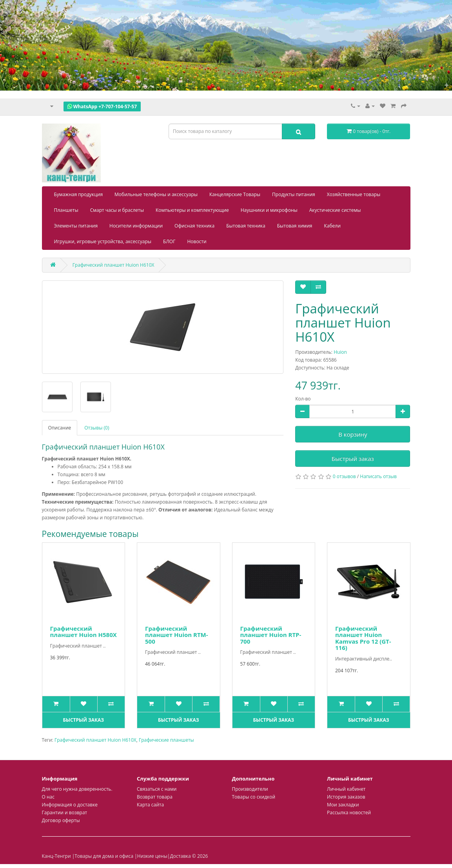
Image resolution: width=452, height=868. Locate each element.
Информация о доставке (70, 805)
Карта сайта (150, 805)
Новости (197, 241)
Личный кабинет (346, 789)
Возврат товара (155, 797)
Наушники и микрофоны (269, 210)
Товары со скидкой (254, 797)
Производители (250, 789)
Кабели (332, 226)
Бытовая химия (295, 226)
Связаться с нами (157, 789)
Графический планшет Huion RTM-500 (177, 635)
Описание (60, 428)
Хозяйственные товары (354, 194)
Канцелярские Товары (235, 194)
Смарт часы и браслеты (117, 210)
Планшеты (66, 210)
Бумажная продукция (79, 194)
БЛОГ (169, 241)
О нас (48, 797)
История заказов (346, 797)
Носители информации (136, 226)
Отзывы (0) (97, 428)
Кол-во (303, 399)
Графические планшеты (166, 740)
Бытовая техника (246, 226)
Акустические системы (335, 210)
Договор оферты (61, 820)
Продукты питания (294, 194)
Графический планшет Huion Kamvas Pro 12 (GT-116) (363, 638)
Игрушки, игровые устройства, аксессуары (103, 241)
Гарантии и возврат (65, 812)
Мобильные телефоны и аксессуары (156, 194)
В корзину (353, 434)
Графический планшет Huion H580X (84, 632)
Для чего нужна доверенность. (77, 789)
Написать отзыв (378, 476)
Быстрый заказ (353, 459)
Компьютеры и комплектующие (192, 210)
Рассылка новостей (349, 812)
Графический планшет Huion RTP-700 (271, 635)
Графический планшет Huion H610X (95, 740)
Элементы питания (76, 226)
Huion (340, 352)
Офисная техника (194, 226)
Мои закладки (343, 805)
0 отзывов (344, 476)
